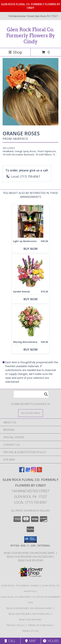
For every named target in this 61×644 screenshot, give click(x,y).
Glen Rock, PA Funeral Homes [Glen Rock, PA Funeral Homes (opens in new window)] (20, 586)
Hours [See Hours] (51, 641)
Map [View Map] (31, 641)
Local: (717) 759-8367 (31, 502)
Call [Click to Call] (10, 641)
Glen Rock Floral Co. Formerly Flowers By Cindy (31, 35)
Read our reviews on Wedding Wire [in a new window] (30, 553)
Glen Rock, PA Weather (15, 597)
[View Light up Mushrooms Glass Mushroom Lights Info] (30, 221)
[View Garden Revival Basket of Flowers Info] (30, 272)
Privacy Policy (16, 625)
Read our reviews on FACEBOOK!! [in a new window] (30, 557)
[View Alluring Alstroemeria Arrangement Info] (30, 322)
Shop (15, 52)
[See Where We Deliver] (31, 413)
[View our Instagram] (34, 471)
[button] (30, 540)
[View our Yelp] (39, 471)
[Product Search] (31, 394)
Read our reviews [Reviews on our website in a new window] (31, 560)
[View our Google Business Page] (28, 471)
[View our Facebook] (22, 471)
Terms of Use (31, 631)
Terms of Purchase (40, 625)
